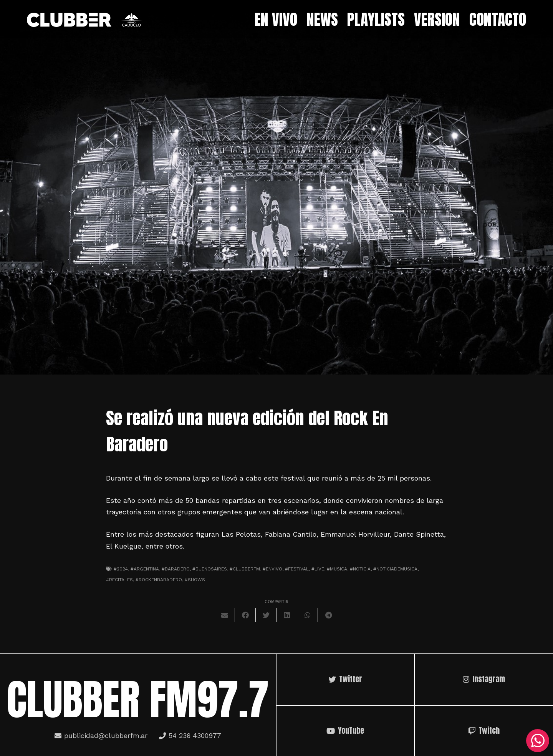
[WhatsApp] (538, 741)
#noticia (360, 569)
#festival (297, 569)
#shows (195, 580)
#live (318, 569)
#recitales (119, 580)
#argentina (145, 569)
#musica (337, 569)
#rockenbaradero (159, 580)
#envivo (272, 569)
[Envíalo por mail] (225, 615)
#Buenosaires (210, 569)
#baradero (176, 569)
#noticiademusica (395, 569)
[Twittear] (266, 615)
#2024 (121, 569)
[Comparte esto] (245, 615)
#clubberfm (245, 569)
